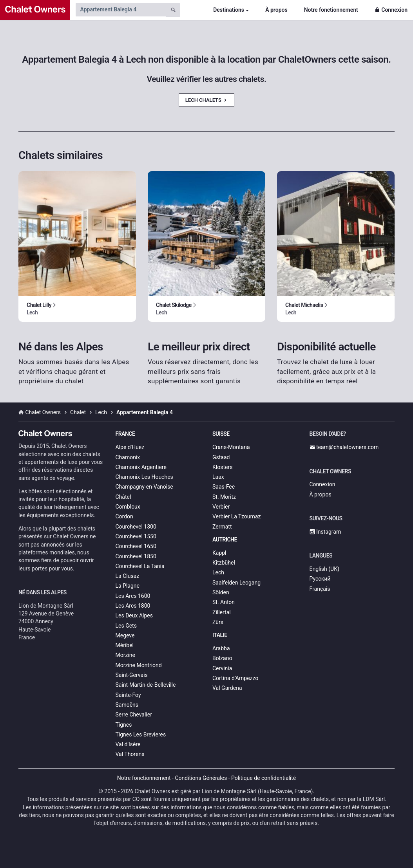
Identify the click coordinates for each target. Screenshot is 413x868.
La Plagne (128, 586)
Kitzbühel (224, 563)
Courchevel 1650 (136, 546)
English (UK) (324, 569)
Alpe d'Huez (130, 447)
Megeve (125, 635)
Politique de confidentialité (264, 778)
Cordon (124, 516)
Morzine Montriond (139, 665)
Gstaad (221, 457)
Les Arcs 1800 (133, 606)
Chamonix (128, 457)
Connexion (391, 10)
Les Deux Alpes (134, 615)
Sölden (221, 592)
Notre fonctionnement (331, 10)
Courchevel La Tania (140, 566)
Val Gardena (227, 688)
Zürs (218, 622)
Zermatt (222, 527)
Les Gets (126, 626)
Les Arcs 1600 (133, 596)
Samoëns (127, 705)
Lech (218, 572)
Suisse (221, 434)
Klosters (222, 467)
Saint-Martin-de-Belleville (146, 685)
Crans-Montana (231, 447)
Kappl (219, 553)
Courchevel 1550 (136, 536)
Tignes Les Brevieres (141, 734)
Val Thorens (130, 754)
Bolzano (222, 658)
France (125, 434)
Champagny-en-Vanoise (144, 487)
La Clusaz (128, 576)
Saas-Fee (224, 487)
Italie (220, 635)
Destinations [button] (229, 10)
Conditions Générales (201, 778)
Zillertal (222, 612)
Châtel (123, 497)
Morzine (125, 655)
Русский (320, 579)
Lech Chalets (206, 100)
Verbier (221, 507)
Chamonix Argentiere (141, 467)
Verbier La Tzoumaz (236, 516)
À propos (276, 10)
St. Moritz (224, 497)
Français (320, 589)
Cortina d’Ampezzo (235, 678)
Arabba (221, 648)
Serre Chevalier (134, 715)
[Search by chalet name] (121, 10)
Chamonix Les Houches (144, 477)
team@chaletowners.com (344, 447)
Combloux (128, 507)
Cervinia (222, 668)
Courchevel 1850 (136, 556)
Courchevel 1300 (136, 527)
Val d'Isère (128, 744)
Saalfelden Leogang (236, 583)
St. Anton (224, 602)
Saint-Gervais (132, 675)
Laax (218, 477)
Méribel (125, 645)
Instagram (325, 532)
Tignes (124, 725)
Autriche (225, 540)
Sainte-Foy (128, 695)
